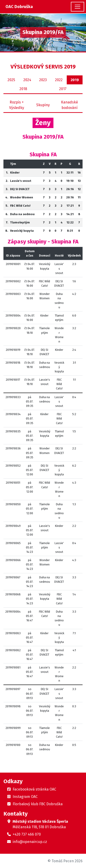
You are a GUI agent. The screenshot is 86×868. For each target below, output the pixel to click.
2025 (11, 80)
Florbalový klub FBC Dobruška (38, 804)
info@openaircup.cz (30, 842)
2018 (23, 89)
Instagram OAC (25, 797)
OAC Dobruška (19, 7)
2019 (75, 80)
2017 (63, 89)
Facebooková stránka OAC (34, 789)
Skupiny (43, 105)
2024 (27, 80)
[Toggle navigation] (78, 7)
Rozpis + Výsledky (17, 105)
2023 (43, 80)
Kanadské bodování (69, 105)
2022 (59, 80)
